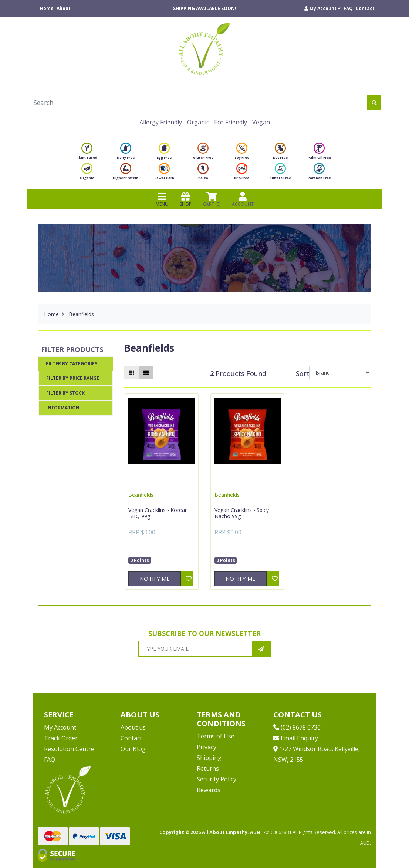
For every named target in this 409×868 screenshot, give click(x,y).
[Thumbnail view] (132, 373)
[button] (322, 8)
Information (63, 408)
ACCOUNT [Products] (243, 199)
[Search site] (374, 103)
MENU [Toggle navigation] (162, 199)
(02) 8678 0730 (297, 727)
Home (47, 8)
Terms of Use (216, 736)
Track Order (61, 738)
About (64, 8)
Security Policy (217, 779)
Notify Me (155, 579)
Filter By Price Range (73, 378)
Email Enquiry (296, 738)
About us (133, 727)
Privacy (207, 747)
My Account (60, 727)
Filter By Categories (72, 364)
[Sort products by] (340, 373)
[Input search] (197, 103)
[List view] (146, 373)
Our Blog (133, 749)
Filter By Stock (65, 393)
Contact (365, 8)
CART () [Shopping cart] (212, 199)
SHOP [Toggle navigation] (186, 199)
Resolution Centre (69, 749)
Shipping (209, 758)
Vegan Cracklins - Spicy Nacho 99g (242, 513)
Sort (301, 373)
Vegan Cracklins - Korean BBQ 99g (158, 513)
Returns (208, 768)
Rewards (209, 790)
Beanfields (141, 495)
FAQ (348, 8)
